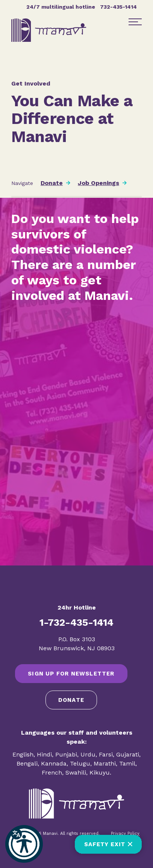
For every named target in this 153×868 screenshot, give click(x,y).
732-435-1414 (118, 7)
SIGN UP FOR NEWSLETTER (71, 674)
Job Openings (98, 183)
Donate (52, 183)
